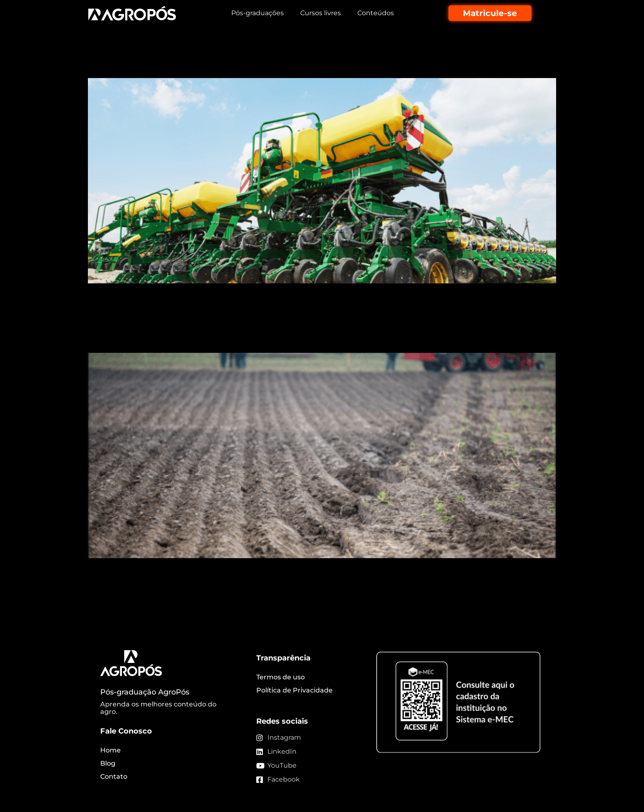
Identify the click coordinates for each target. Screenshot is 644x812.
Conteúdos (376, 13)
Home (110, 750)
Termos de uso (281, 677)
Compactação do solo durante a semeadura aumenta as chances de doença (314, 330)
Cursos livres (321, 13)
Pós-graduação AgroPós (145, 692)
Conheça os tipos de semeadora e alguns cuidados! (259, 63)
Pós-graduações (258, 13)
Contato (114, 776)
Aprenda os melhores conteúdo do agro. (158, 708)
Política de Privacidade (294, 690)
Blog (108, 763)
